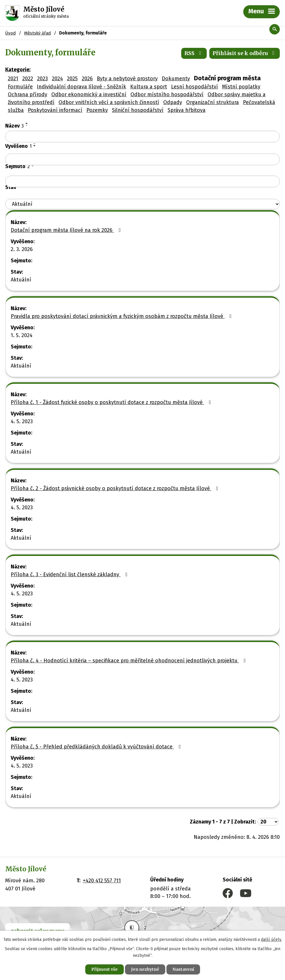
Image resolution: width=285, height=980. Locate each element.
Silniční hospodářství (138, 110)
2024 (57, 79)
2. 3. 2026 (22, 249)
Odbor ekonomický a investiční (89, 94)
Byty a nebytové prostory (127, 79)
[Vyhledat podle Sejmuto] (142, 181)
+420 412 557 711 (102, 881)
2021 (13, 79)
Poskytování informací (55, 110)
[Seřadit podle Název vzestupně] (27, 123)
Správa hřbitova (187, 110)
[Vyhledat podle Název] (142, 137)
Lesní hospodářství (195, 87)
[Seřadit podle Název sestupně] (27, 126)
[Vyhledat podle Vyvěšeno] (142, 159)
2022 (28, 79)
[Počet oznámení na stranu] (268, 822)
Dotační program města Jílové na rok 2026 (67, 230)
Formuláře (20, 87)
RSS (194, 53)
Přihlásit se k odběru (245, 53)
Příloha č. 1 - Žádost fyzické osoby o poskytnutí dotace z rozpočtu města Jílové (112, 402)
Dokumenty (176, 79)
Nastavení (183, 969)
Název (14, 126)
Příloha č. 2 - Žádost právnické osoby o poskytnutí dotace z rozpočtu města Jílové (116, 488)
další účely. (271, 940)
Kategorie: (18, 70)
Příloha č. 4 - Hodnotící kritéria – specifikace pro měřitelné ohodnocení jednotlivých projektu (129, 661)
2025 (72, 79)
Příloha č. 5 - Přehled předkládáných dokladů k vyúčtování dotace (97, 747)
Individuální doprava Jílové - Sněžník (81, 87)
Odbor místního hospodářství (167, 94)
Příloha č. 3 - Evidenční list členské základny (70, 574)
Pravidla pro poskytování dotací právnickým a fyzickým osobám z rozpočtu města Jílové (122, 316)
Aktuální (21, 280)
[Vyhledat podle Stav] (142, 204)
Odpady (173, 102)
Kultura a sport (149, 87)
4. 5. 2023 (22, 421)
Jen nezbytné (145, 969)
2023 (42, 79)
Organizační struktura (213, 102)
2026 (87, 79)
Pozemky (97, 110)
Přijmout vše (105, 969)
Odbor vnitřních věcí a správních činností (109, 102)
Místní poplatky (241, 87)
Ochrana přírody (28, 94)
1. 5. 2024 (22, 335)
